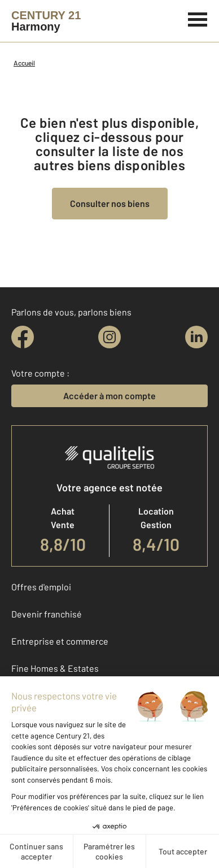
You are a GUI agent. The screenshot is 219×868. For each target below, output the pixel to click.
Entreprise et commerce (60, 641)
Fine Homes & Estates (55, 668)
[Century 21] (46, 21)
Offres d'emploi (41, 587)
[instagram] (109, 337)
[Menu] (198, 18)
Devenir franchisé (47, 614)
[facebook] (23, 337)
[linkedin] (196, 337)
